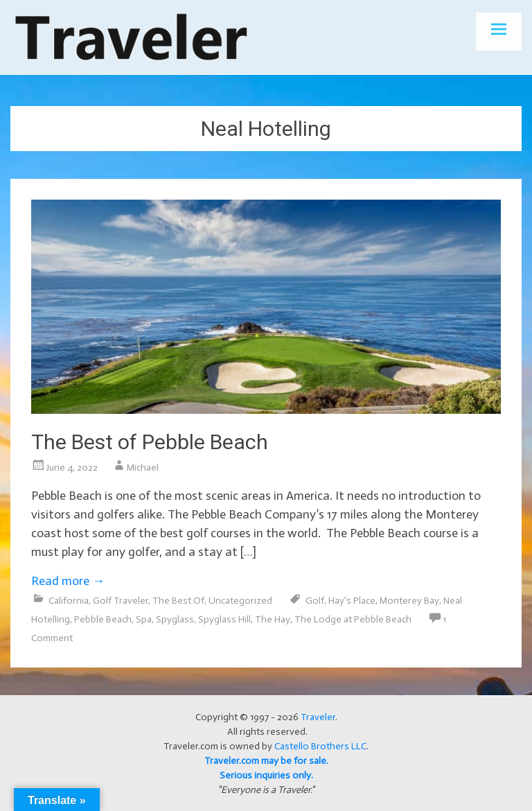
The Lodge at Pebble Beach (353, 619)
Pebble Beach (103, 619)
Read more (68, 581)
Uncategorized (240, 601)
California (69, 601)
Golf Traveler (121, 601)
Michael (143, 468)
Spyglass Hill (224, 619)
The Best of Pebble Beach (150, 442)
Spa (144, 619)
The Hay (273, 619)
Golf (315, 601)
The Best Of (178, 601)
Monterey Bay (409, 601)
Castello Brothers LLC (320, 746)
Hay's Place (352, 601)
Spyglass (175, 619)
